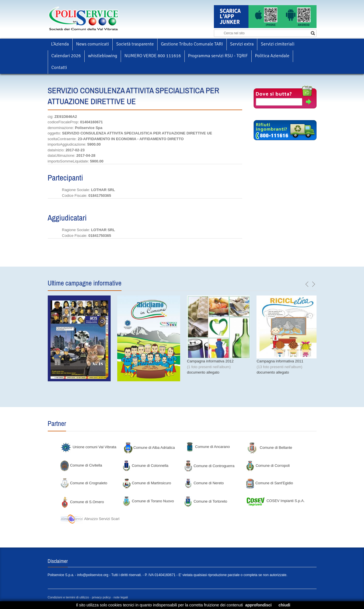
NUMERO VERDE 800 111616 (153, 56)
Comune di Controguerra (209, 466)
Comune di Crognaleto (84, 483)
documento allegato (203, 372)
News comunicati (93, 44)
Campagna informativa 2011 (280, 361)
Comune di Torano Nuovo (148, 501)
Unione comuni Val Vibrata (88, 447)
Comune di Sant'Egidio (269, 483)
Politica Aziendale (272, 56)
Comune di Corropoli (268, 466)
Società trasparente (135, 44)
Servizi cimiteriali (278, 44)
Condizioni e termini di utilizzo (68, 597)
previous (307, 284)
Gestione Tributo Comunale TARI (192, 44)
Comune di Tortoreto (205, 501)
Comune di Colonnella (145, 466)
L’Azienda (60, 44)
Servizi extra (242, 44)
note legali (121, 597)
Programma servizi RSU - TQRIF (218, 56)
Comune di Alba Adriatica (149, 448)
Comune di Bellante (270, 448)
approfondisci (258, 605)
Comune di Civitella (81, 465)
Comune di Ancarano (208, 447)
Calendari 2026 (66, 56)
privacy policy (101, 597)
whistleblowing (103, 56)
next (313, 284)
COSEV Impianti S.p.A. (275, 501)
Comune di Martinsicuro (147, 483)
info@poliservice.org (93, 575)
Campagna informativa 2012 (210, 361)
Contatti (59, 68)
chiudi (284, 605)
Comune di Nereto (204, 483)
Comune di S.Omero (82, 502)
